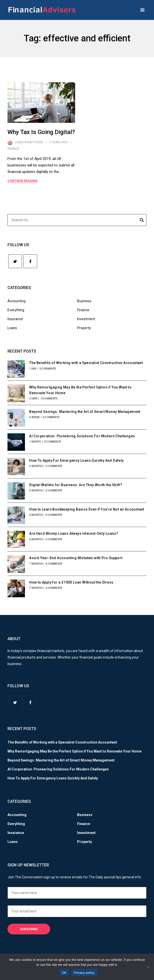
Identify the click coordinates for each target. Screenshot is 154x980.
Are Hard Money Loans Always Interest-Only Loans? (74, 533)
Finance (13, 149)
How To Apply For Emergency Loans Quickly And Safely (76, 460)
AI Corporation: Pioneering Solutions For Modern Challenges (82, 436)
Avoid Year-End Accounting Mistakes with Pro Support (76, 558)
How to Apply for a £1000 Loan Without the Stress (71, 582)
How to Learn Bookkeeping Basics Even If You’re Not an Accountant (87, 509)
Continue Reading (22, 181)
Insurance (15, 319)
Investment (86, 319)
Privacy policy (84, 973)
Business (84, 301)
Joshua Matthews (29, 142)
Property (84, 328)
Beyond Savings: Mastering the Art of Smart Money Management (85, 412)
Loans (12, 328)
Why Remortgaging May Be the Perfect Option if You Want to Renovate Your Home (75, 751)
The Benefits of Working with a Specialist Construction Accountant (86, 363)
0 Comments (48, 369)
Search (142, 221)
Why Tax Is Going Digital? (41, 132)
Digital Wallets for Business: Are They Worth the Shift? (76, 485)
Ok (64, 973)
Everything (16, 310)
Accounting (16, 301)
